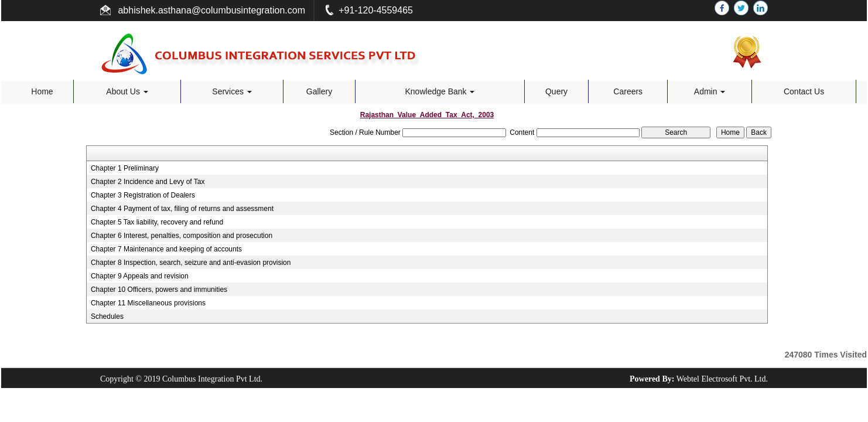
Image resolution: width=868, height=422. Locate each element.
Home (42, 91)
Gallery (319, 91)
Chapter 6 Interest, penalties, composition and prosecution (182, 236)
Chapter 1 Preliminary (125, 168)
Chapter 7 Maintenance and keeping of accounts (166, 249)
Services (232, 91)
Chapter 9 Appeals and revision (140, 276)
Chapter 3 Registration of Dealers (143, 195)
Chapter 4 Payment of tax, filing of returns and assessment (182, 209)
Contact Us (804, 91)
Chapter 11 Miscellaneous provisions (148, 303)
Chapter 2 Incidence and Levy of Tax (148, 182)
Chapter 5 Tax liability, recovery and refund (157, 222)
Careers (628, 91)
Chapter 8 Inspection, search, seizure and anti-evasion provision (191, 263)
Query (556, 91)
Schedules (107, 316)
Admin (710, 91)
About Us (127, 91)
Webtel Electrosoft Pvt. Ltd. (722, 379)
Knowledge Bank (440, 91)
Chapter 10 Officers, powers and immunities (159, 290)
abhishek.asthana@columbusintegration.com (210, 10)
